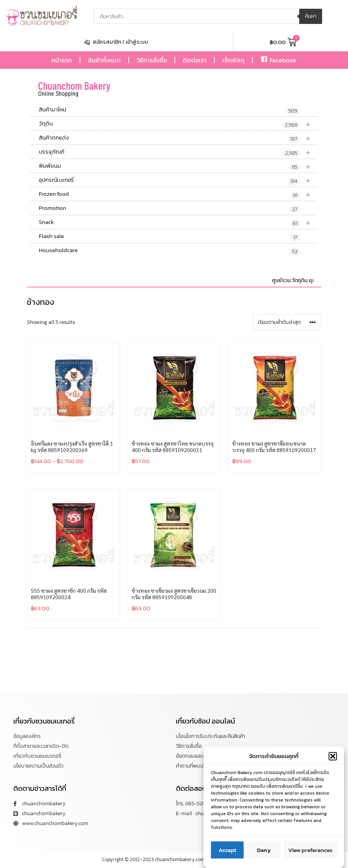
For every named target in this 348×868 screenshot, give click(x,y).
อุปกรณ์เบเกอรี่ (178, 180)
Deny (264, 856)
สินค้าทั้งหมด (104, 60)
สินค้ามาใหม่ (170, 110)
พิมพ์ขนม (178, 166)
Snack (178, 222)
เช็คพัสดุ (233, 60)
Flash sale (170, 236)
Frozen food (178, 194)
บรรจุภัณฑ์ (178, 152)
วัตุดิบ (178, 124)
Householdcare (170, 251)
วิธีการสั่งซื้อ (152, 60)
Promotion (170, 208)
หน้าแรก (62, 60)
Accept (227, 856)
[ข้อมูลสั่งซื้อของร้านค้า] (287, 322)
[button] (333, 762)
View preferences (310, 856)
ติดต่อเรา (195, 60)
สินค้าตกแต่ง (178, 138)
